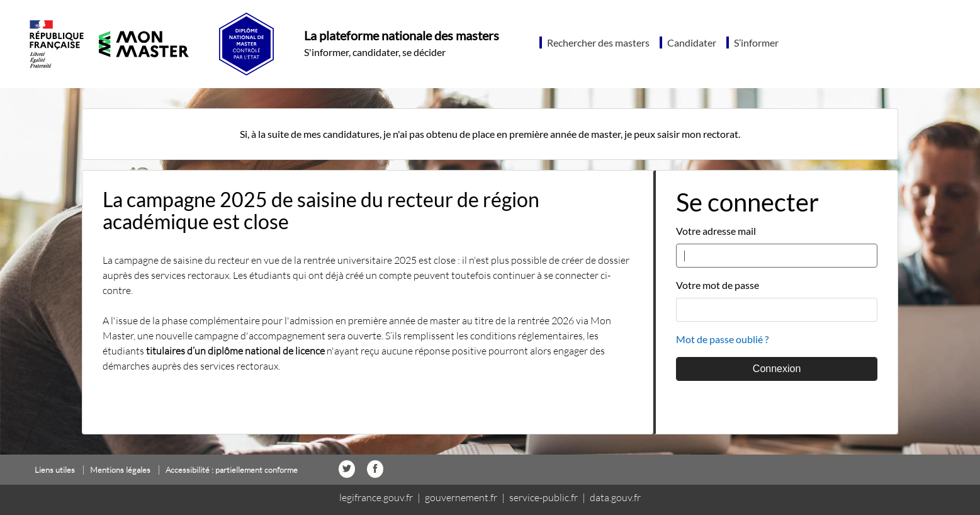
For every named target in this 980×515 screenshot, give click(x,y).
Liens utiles (55, 470)
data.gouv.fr (615, 497)
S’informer (756, 42)
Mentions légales (120, 470)
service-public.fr (544, 497)
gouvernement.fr (461, 497)
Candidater (692, 42)
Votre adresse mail (716, 231)
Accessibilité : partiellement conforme (232, 470)
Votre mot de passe (718, 285)
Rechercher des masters (598, 42)
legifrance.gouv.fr (376, 497)
